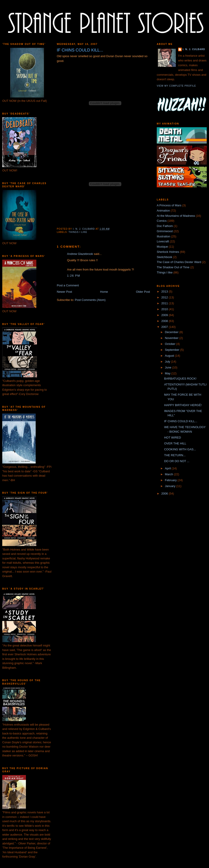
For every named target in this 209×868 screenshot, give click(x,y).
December (172, 332)
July (168, 362)
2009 (165, 315)
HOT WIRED (172, 438)
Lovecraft (163, 241)
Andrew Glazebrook (80, 254)
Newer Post (64, 292)
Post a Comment (68, 285)
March (169, 474)
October (171, 344)
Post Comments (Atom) (90, 300)
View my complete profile (176, 86)
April (168, 468)
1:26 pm (74, 276)
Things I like (78, 232)
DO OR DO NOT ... (177, 461)
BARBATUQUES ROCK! (180, 379)
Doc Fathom (165, 226)
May (168, 373)
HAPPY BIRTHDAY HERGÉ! (183, 405)
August (170, 356)
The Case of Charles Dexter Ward (179, 262)
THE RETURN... (175, 455)
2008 (165, 321)
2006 (165, 494)
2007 (165, 327)
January (171, 486)
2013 (165, 291)
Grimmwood (165, 231)
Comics (162, 221)
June (169, 367)
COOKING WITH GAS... (180, 449)
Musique (162, 247)
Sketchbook (164, 257)
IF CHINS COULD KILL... (181, 421)
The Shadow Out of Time (173, 267)
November (172, 338)
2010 (165, 309)
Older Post (143, 292)
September (173, 350)
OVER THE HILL (175, 443)
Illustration (163, 236)
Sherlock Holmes (168, 252)
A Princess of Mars (169, 205)
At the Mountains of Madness (176, 216)
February (171, 480)
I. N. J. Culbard (194, 49)
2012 (165, 297)
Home (104, 292)
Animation (163, 211)
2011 (165, 303)
